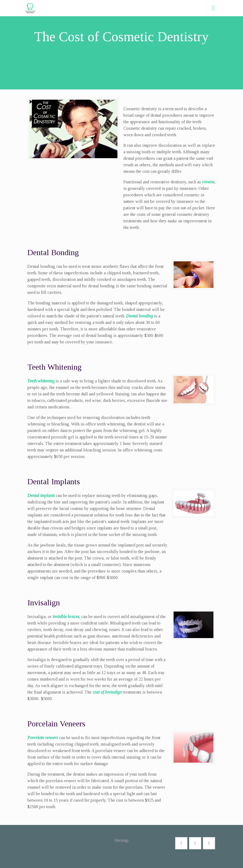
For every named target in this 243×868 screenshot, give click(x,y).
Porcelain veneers (43, 738)
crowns (208, 182)
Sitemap (121, 840)
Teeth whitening (41, 381)
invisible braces (66, 617)
